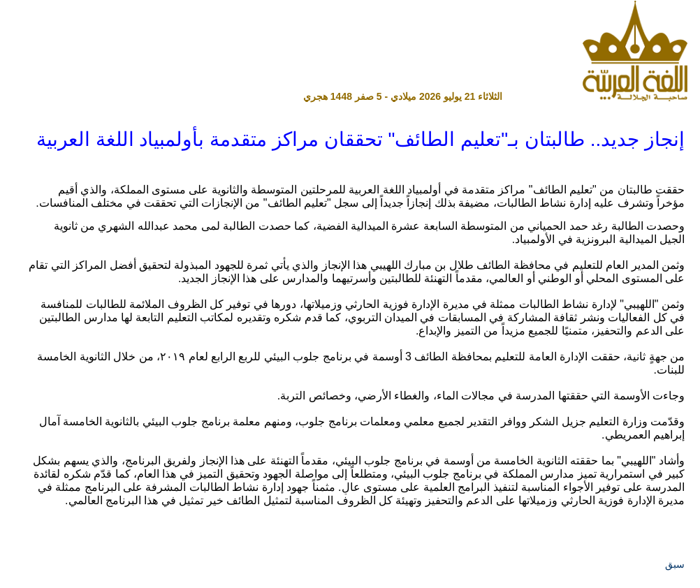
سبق (675, 564)
